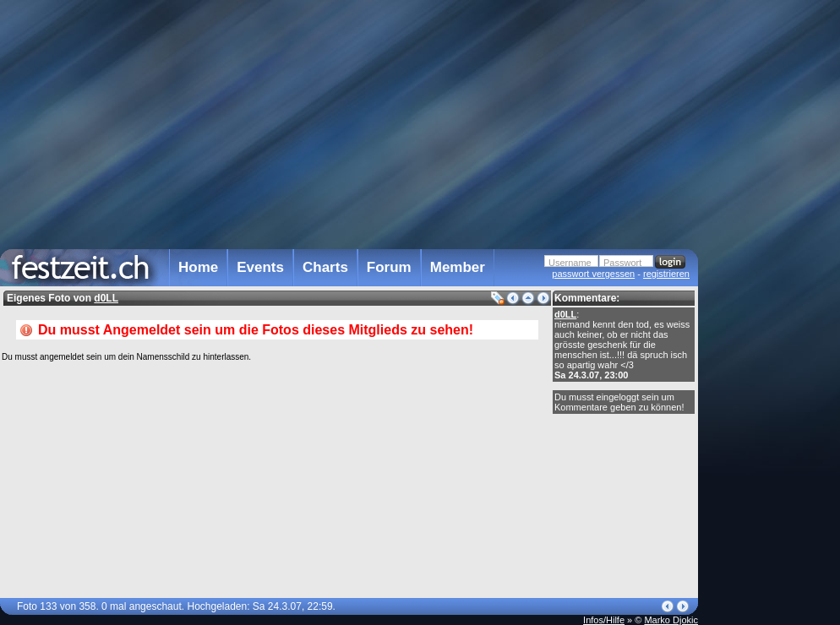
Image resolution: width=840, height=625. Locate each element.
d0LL (565, 314)
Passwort (622, 263)
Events (260, 267)
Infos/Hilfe (604, 620)
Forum (389, 267)
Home (198, 267)
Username (570, 263)
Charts (325, 267)
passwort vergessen (593, 274)
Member (458, 267)
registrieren (666, 274)
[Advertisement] (772, 340)
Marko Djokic (671, 620)
